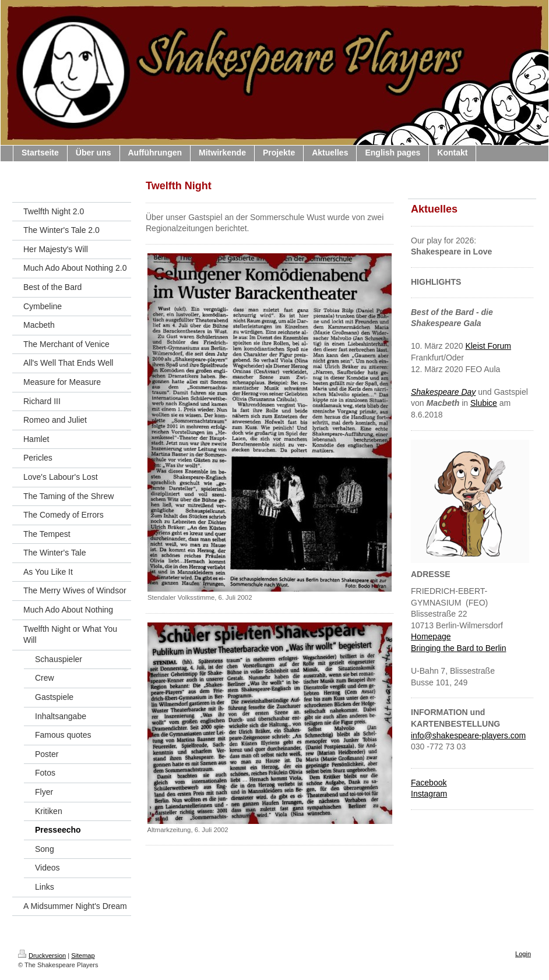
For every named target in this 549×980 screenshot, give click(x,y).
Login (523, 954)
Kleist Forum (488, 346)
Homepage (431, 636)
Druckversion (42, 956)
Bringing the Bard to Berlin (458, 648)
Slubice (484, 403)
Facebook (429, 783)
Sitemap (83, 956)
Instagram (429, 794)
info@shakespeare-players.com (468, 735)
